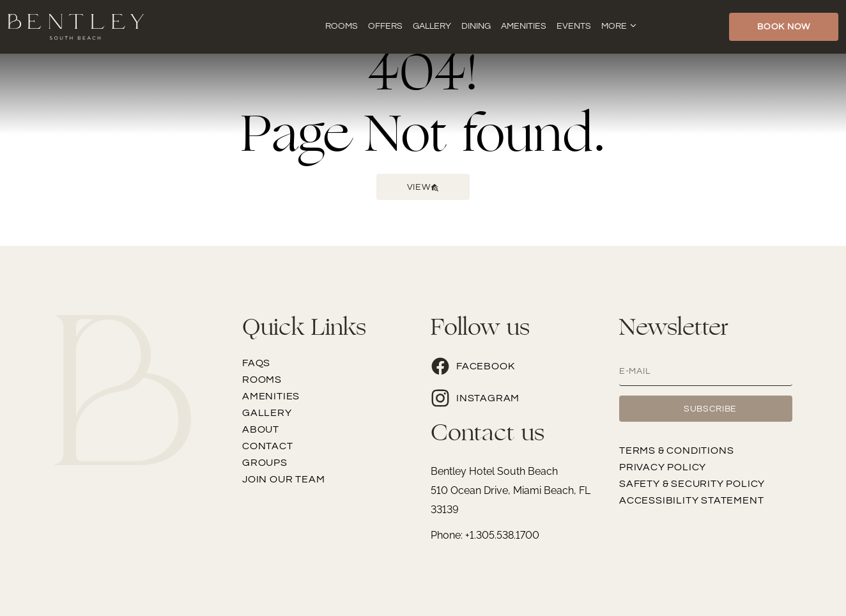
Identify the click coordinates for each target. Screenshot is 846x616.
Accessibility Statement (691, 500)
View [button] (423, 187)
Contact (268, 446)
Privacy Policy (663, 467)
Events (574, 26)
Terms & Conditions (676, 450)
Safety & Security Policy (692, 484)
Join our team (283, 479)
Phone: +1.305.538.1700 (485, 535)
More (614, 26)
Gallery (432, 26)
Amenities (524, 26)
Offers (385, 26)
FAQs (256, 363)
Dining (476, 26)
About (261, 429)
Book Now (784, 27)
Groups (265, 463)
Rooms (342, 26)
